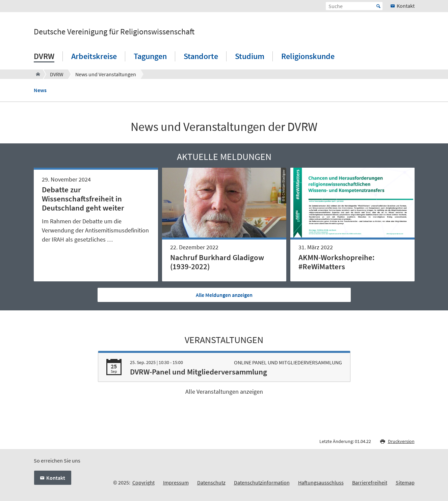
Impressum (176, 482)
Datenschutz (211, 482)
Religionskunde (308, 56)
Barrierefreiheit (370, 482)
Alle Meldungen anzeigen (224, 295)
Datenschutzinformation (262, 482)
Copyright (143, 482)
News (40, 90)
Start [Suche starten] (378, 6)
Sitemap (405, 482)
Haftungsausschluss (321, 482)
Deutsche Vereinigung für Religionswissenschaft (114, 32)
